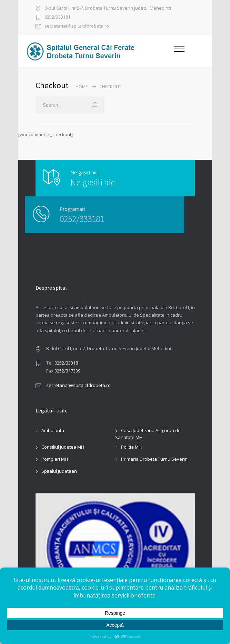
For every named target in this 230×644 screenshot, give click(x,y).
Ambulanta (53, 430)
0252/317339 (67, 371)
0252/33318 (66, 363)
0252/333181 (57, 17)
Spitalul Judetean (59, 471)
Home (82, 87)
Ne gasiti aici (94, 182)
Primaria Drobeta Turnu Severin (154, 459)
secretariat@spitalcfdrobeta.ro (77, 26)
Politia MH (131, 447)
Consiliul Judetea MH (63, 447)
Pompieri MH (55, 459)
